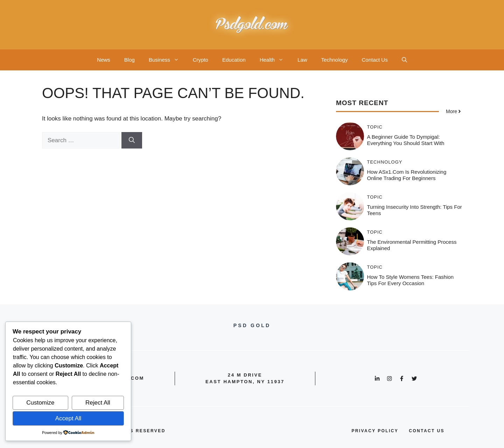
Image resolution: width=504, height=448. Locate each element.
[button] (404, 60)
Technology (335, 60)
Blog (129, 60)
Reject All (98, 403)
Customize (40, 403)
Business (167, 60)
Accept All (68, 418)
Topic (375, 127)
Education (234, 60)
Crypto (201, 60)
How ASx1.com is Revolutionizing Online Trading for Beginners (407, 175)
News (104, 60)
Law (302, 60)
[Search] (132, 140)
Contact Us (374, 60)
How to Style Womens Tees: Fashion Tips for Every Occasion (411, 280)
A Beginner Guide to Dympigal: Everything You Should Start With (406, 140)
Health (275, 60)
